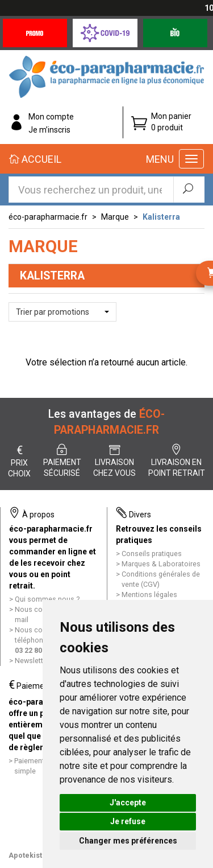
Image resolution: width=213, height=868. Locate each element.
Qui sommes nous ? (47, 599)
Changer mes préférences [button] (128, 841)
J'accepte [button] (128, 803)
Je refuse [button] (128, 821)
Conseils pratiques (152, 554)
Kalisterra (161, 217)
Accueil (35, 159)
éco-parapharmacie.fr (48, 217)
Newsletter (32, 661)
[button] (62, 312)
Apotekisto (28, 855)
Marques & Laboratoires (161, 564)
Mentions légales (149, 595)
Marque (115, 217)
